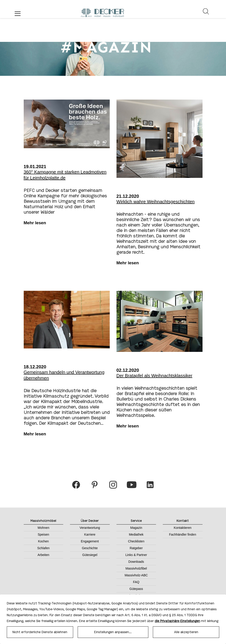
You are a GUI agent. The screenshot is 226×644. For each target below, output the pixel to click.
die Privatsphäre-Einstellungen (177, 621)
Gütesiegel (90, 555)
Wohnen (43, 528)
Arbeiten (43, 555)
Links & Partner (136, 555)
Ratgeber (136, 548)
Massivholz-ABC (136, 575)
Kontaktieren (183, 528)
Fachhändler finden (183, 534)
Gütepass (136, 589)
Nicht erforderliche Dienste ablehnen (40, 632)
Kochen (43, 541)
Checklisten (136, 541)
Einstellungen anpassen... (113, 632)
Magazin (136, 528)
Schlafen (43, 548)
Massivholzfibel (136, 568)
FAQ (136, 582)
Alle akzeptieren (186, 632)
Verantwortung (90, 528)
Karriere (90, 534)
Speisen (43, 534)
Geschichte (90, 548)
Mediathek (136, 534)
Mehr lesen (35, 223)
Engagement (90, 541)
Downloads (136, 562)
